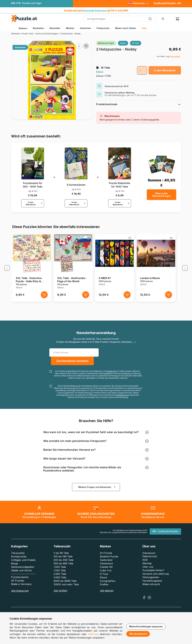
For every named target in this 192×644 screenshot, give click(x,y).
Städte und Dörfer (22, 572)
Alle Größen (60, 592)
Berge (14, 565)
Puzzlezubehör (20, 579)
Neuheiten (38, 28)
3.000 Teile (60, 579)
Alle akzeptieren (138, 634)
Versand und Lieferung (155, 575)
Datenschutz (150, 558)
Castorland (106, 562)
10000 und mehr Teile (66, 586)
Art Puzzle (106, 555)
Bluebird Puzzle (109, 558)
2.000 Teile (60, 576)
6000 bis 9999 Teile (65, 583)
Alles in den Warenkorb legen (161, 195)
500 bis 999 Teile (63, 565)
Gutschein (85, 28)
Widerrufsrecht (151, 586)
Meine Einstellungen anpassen (146, 626)
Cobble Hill (106, 569)
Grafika (104, 586)
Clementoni (106, 565)
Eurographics (108, 583)
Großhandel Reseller (165, 3)
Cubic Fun (106, 572)
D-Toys (104, 576)
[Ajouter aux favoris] (86, 46)
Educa (100, 72)
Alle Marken (107, 592)
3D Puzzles (18, 582)
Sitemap (147, 565)
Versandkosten (175, 56)
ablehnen (93, 634)
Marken (70, 28)
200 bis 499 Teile (64, 562)
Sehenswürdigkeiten (23, 569)
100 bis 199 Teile (63, 558)
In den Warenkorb (165, 70)
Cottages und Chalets (23, 562)
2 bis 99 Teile (61, 555)
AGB (145, 561)
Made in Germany (21, 586)
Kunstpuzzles (19, 558)
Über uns (148, 568)
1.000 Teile (60, 569)
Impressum (149, 555)
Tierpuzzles (18, 555)
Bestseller (55, 28)
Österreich (139, 3)
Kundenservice (122, 397)
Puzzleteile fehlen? (153, 572)
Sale (144, 28)
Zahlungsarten (151, 579)
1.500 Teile (60, 572)
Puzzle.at (110, 373)
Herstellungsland (152, 582)
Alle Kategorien (20, 592)
